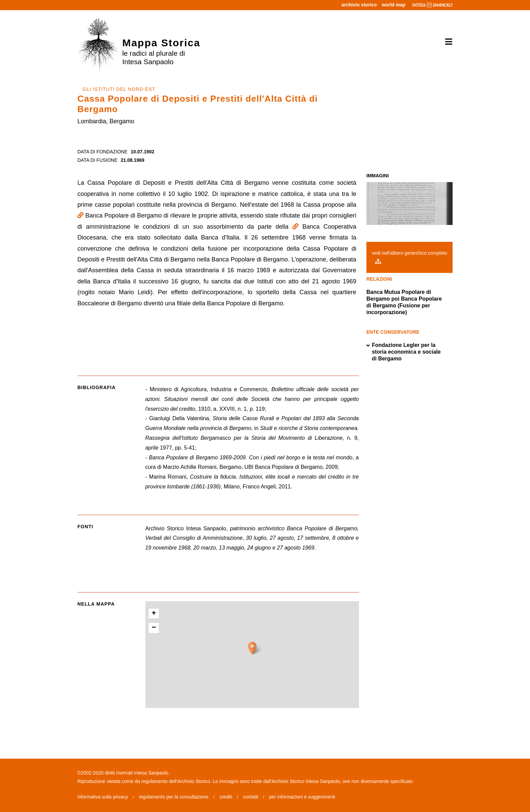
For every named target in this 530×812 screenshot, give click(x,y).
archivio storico (359, 5)
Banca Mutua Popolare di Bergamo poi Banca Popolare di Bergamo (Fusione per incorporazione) (404, 302)
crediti (226, 797)
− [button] (154, 628)
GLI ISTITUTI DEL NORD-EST (119, 89)
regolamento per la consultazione (174, 797)
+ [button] (154, 614)
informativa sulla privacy (103, 797)
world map (394, 5)
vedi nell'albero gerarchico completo (409, 257)
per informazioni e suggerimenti (302, 797)
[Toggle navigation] (446, 42)
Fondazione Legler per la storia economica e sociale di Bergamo (404, 352)
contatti (251, 797)
